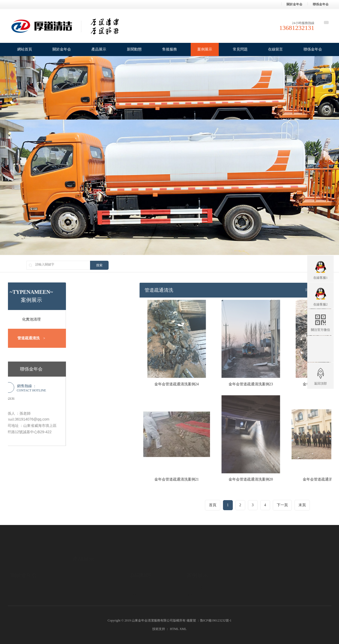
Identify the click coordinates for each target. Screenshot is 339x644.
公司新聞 (136, 572)
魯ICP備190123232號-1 (216, 620)
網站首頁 (25, 49)
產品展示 (99, 49)
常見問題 (240, 49)
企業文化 (17, 578)
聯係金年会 (321, 4)
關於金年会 (295, 4)
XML (183, 629)
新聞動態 (134, 49)
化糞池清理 (195, 572)
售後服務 (169, 49)
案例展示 (205, 49)
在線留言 (275, 49)
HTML (174, 629)
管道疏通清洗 (196, 578)
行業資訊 (136, 578)
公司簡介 (17, 572)
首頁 (289, 505)
